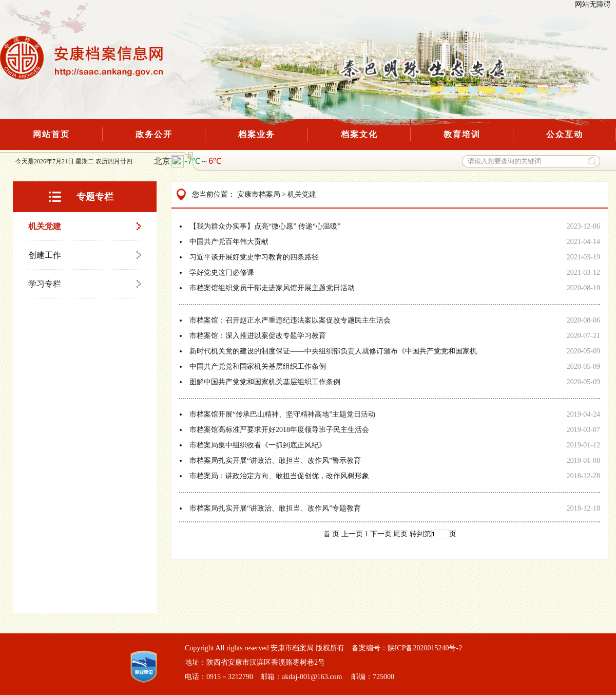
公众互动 (565, 134)
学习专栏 (45, 284)
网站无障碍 (593, 4)
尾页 (400, 534)
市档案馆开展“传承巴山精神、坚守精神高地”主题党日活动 (282, 414)
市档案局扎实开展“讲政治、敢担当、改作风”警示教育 (275, 461)
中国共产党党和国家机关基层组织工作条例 (258, 367)
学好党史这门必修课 (222, 273)
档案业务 (257, 134)
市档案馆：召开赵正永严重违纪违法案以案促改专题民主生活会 (290, 320)
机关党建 (45, 226)
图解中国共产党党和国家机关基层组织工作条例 (265, 382)
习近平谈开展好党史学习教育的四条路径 (254, 257)
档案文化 (359, 134)
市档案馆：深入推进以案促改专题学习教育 (258, 336)
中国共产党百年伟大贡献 (229, 242)
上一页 (352, 534)
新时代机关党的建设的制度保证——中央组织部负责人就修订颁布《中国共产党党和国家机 (333, 351)
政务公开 (154, 134)
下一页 (381, 534)
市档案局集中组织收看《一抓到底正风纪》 (258, 445)
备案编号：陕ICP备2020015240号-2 (407, 648)
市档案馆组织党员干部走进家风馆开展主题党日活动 (272, 288)
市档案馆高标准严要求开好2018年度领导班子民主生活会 (279, 430)
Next (174, 18)
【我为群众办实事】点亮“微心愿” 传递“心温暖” (265, 226)
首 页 (332, 534)
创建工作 (45, 255)
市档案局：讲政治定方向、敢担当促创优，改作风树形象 (279, 476)
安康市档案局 (259, 194)
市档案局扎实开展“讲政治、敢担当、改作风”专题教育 (275, 508)
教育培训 (462, 134)
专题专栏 (95, 197)
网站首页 (51, 134)
